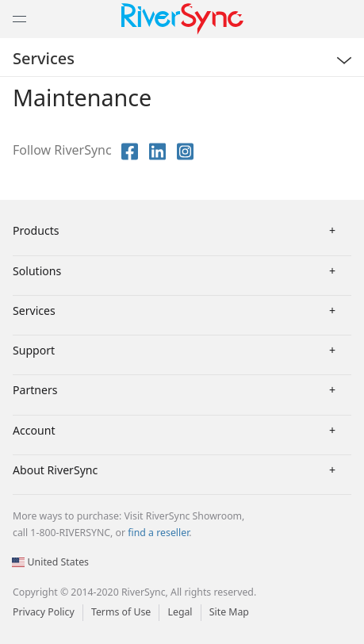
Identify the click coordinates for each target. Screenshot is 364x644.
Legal (180, 612)
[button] (0, 0)
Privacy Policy (44, 612)
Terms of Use (121, 612)
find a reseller (158, 533)
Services (44, 59)
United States (50, 562)
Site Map (229, 612)
